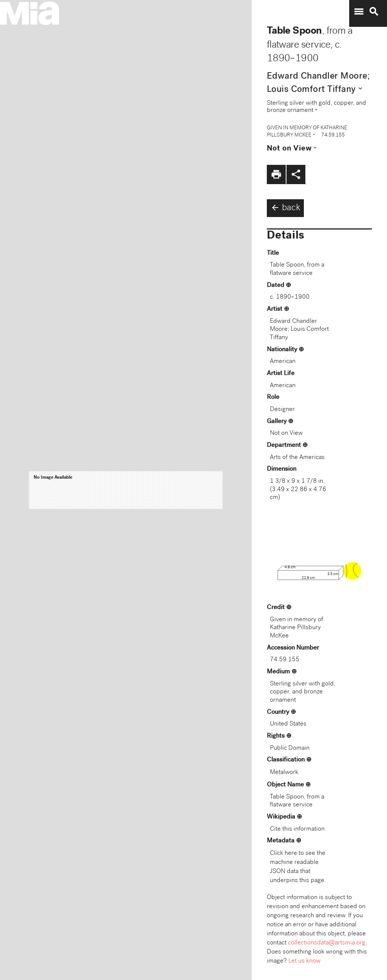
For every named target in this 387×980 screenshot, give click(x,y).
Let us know (304, 961)
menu (359, 12)
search (374, 12)
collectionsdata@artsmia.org (327, 943)
